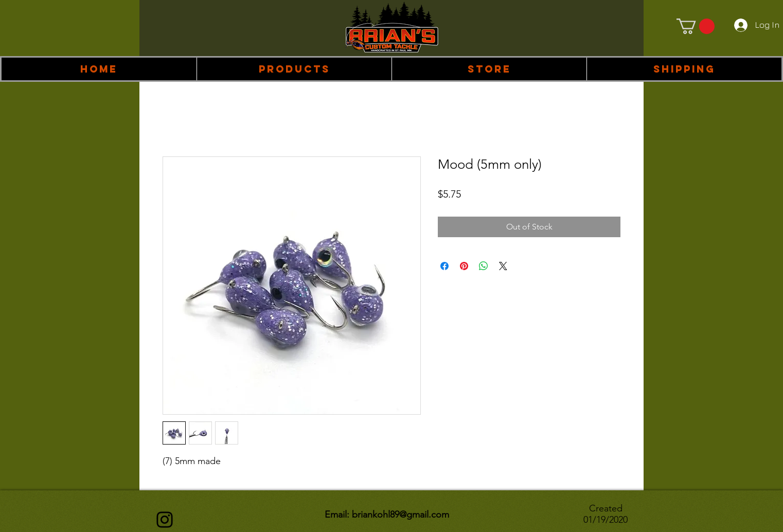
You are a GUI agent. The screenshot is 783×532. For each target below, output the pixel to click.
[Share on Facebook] (444, 266)
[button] (294, 69)
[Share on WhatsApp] (484, 266)
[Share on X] (503, 266)
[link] (696, 26)
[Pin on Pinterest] (464, 266)
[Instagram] (165, 520)
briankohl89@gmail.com (401, 515)
